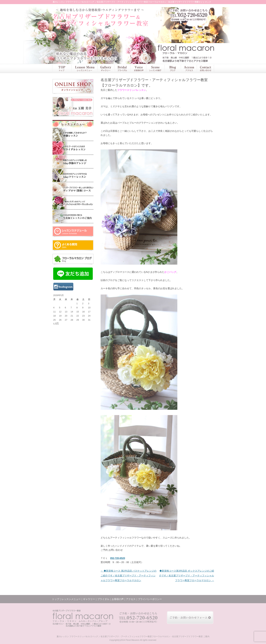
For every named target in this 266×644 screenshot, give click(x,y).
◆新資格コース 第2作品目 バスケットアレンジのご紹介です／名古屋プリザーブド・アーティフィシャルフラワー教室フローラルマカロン (128, 576)
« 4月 (56, 323)
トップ (62, 68)
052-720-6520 (118, 558)
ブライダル (122, 68)
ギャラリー (106, 68)
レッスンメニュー (84, 68)
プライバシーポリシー (150, 599)
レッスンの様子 (155, 68)
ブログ (173, 68)
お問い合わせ (205, 68)
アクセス (189, 68)
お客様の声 (138, 68)
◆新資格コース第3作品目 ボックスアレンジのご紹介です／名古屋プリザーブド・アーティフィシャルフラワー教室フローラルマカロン (187, 576)
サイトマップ (205, 2)
